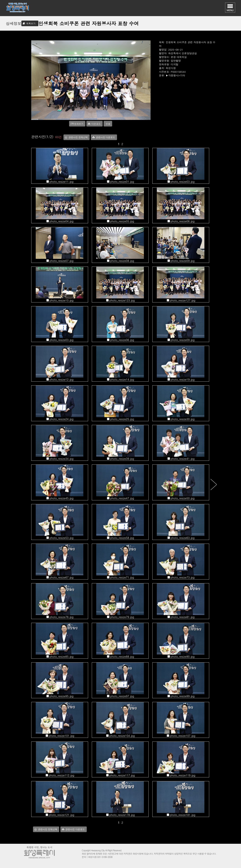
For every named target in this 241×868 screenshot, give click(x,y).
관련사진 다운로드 (105, 137)
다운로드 (96, 124)
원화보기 (79, 124)
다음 (214, 484)
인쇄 (108, 124)
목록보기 (31, 23)
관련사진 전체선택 (78, 137)
